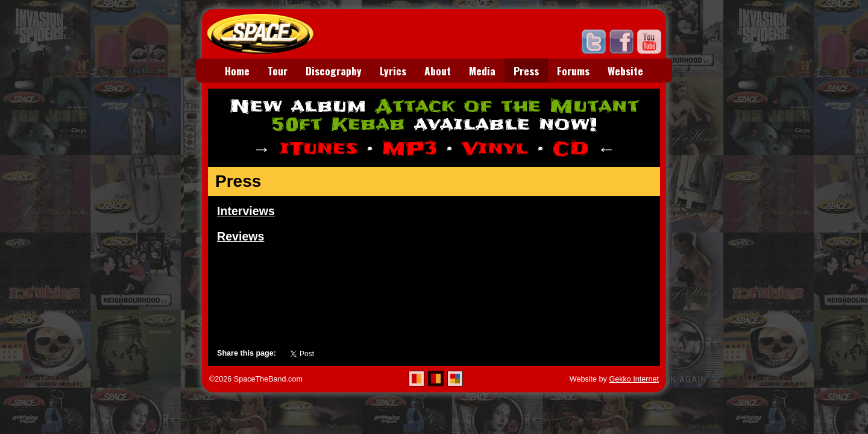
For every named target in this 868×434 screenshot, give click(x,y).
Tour (278, 71)
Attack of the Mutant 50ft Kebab (455, 115)
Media (482, 71)
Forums (573, 71)
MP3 (410, 149)
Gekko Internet (634, 379)
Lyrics (393, 71)
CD (571, 149)
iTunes (319, 149)
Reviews (241, 236)
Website (625, 71)
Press (526, 71)
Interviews (246, 211)
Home (237, 71)
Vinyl (495, 149)
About (438, 71)
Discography (334, 71)
